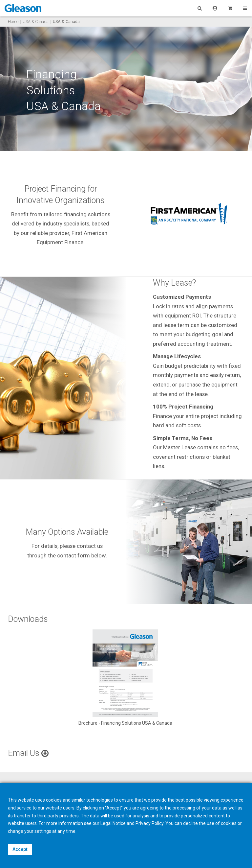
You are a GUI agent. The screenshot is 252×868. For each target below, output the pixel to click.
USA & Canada (36, 22)
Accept (20, 849)
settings (43, 831)
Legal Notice (113, 823)
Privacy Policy (149, 823)
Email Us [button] (28, 753)
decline (190, 823)
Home (13, 22)
